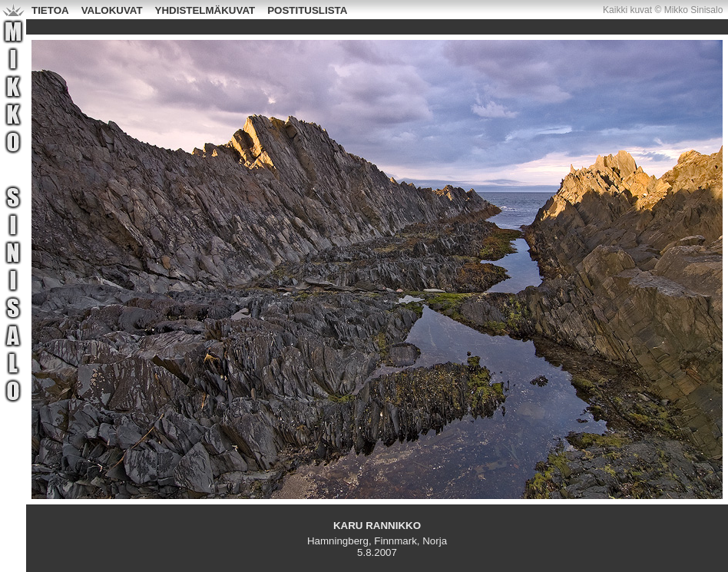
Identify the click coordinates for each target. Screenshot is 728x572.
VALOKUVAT (112, 10)
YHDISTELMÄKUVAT (205, 10)
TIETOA (50, 10)
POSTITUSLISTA (307, 10)
